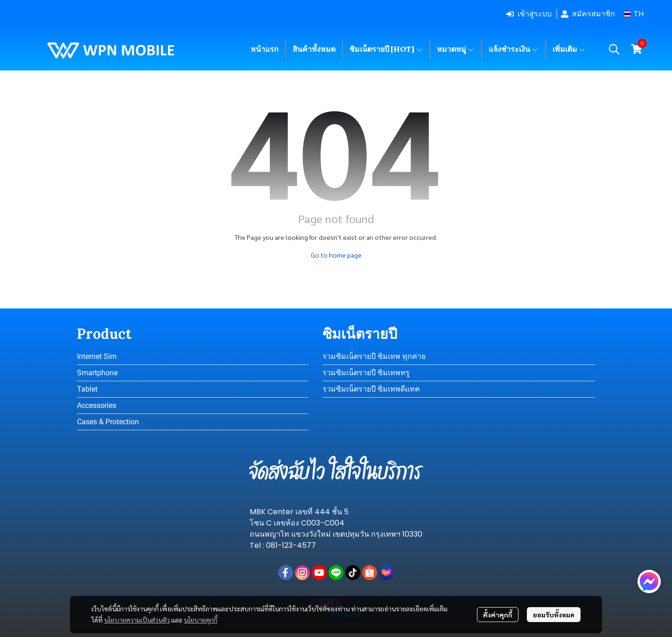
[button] (633, 14)
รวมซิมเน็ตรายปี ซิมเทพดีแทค (371, 389)
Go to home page (336, 255)
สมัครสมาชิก (588, 14)
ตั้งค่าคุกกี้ (498, 615)
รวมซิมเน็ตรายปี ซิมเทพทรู (366, 373)
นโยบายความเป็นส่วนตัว (137, 620)
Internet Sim (97, 356)
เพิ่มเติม (569, 49)
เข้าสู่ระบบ (529, 14)
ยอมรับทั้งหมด (554, 615)
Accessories (97, 405)
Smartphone (97, 373)
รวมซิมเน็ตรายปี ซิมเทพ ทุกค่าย (374, 356)
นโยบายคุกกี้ (201, 620)
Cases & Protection (108, 422)
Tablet (87, 389)
